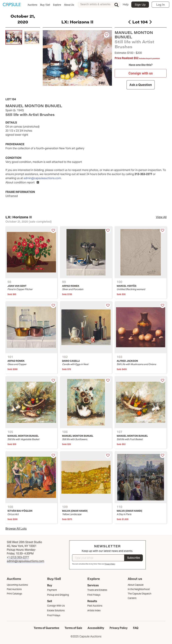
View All (161, 217)
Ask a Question (141, 85)
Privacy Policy (110, 564)
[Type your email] (98, 558)
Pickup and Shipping (58, 595)
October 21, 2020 (23, 19)
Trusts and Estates (97, 590)
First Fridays (54, 615)
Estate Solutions (56, 610)
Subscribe (134, 558)
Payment (52, 590)
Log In (160, 4)
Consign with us (141, 73)
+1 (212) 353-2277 (18, 557)
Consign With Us (56, 606)
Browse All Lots (16, 529)
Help (126, 4)
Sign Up (140, 4)
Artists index (94, 610)
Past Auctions (95, 606)
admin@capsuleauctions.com (42, 178)
